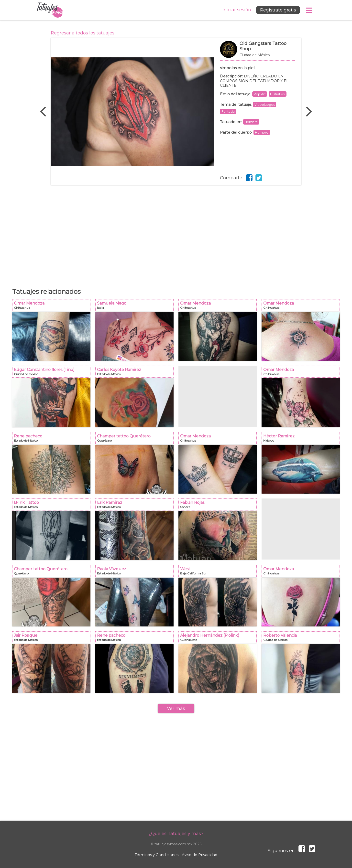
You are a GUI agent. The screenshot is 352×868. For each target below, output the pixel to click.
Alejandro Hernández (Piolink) (219, 639)
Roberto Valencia (302, 639)
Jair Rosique (53, 639)
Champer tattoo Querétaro (136, 439)
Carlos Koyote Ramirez (136, 373)
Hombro (262, 132)
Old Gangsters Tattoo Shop (258, 52)
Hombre (251, 122)
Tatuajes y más (50, 10)
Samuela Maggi (136, 307)
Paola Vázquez (136, 572)
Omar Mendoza (53, 307)
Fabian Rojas (219, 506)
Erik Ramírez (136, 506)
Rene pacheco (53, 439)
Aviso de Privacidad (200, 855)
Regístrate (278, 10)
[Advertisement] (176, 234)
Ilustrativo (278, 94)
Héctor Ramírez (302, 439)
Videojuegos (265, 105)
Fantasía (228, 111)
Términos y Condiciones (157, 855)
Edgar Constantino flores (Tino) (53, 373)
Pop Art (260, 94)
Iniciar (237, 10)
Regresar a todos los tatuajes (83, 33)
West (219, 572)
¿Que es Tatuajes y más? (176, 834)
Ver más (176, 709)
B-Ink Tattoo (53, 506)
